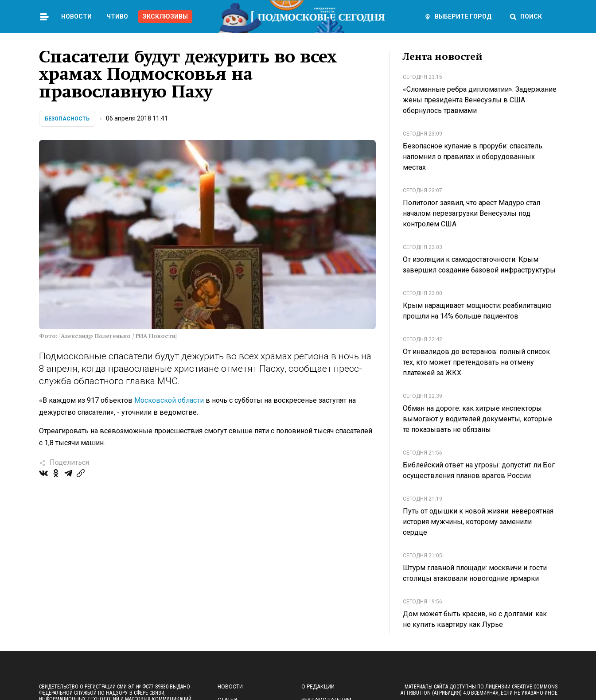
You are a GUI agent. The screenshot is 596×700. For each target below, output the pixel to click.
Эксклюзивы (165, 16)
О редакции (318, 687)
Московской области (169, 400)
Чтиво (117, 16)
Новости (76, 16)
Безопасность (67, 119)
